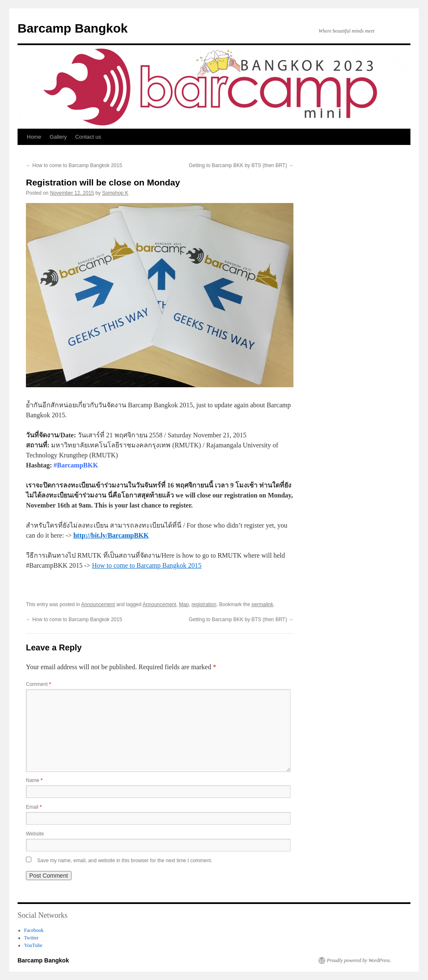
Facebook (34, 930)
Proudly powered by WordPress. (359, 960)
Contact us (88, 137)
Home (34, 137)
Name (34, 780)
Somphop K (115, 193)
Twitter (31, 938)
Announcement (98, 604)
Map (184, 604)
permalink (262, 604)
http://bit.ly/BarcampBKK (111, 535)
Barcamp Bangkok (73, 28)
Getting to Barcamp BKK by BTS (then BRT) (241, 165)
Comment (38, 684)
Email (34, 807)
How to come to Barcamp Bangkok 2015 (74, 165)
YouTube (33, 945)
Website (35, 834)
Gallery (58, 137)
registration (204, 604)
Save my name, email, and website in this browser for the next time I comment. (125, 861)
